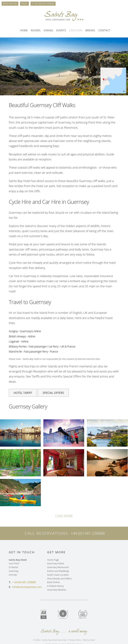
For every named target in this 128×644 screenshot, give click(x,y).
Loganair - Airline (19, 341)
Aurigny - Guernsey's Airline (25, 331)
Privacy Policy (75, 640)
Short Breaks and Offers (59, 579)
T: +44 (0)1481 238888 (43, 4)
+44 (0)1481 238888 (88, 533)
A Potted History (55, 586)
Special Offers (53, 393)
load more (64, 516)
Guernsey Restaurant (58, 567)
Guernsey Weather (57, 590)
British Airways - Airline (22, 336)
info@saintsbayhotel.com (27, 587)
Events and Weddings (58, 571)
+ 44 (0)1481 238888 (24, 582)
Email (24, 4)
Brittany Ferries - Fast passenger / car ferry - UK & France (42, 346)
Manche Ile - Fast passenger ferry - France (33, 351)
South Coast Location (58, 575)
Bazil (93, 640)
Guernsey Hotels (56, 563)
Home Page (53, 560)
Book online (10, 4)
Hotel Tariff (23, 393)
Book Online (53, 582)
